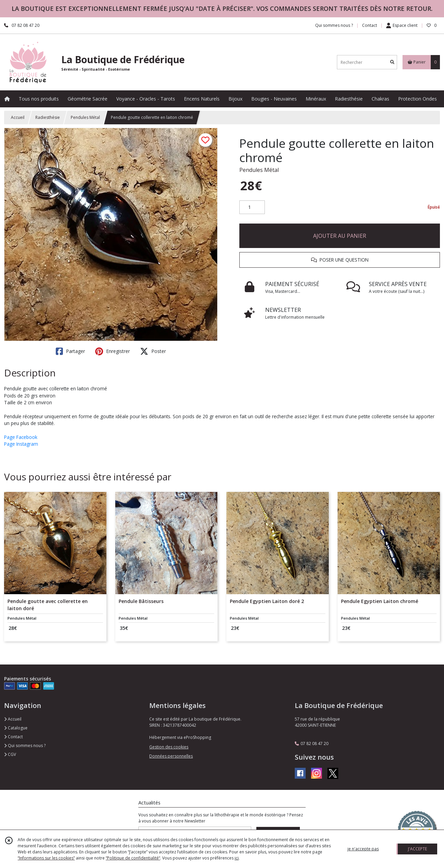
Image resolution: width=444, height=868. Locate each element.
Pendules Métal (85, 117)
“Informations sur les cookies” (46, 858)
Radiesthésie (48, 117)
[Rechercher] (392, 62)
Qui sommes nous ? (25, 746)
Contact (370, 25)
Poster (153, 351)
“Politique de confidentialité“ (133, 858)
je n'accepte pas (363, 849)
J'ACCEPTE (417, 849)
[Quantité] (252, 207)
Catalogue (16, 728)
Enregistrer (113, 351)
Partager (70, 351)
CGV (10, 754)
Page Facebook (21, 437)
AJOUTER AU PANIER (340, 236)
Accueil (18, 117)
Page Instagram (21, 444)
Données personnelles (171, 756)
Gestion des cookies (169, 747)
